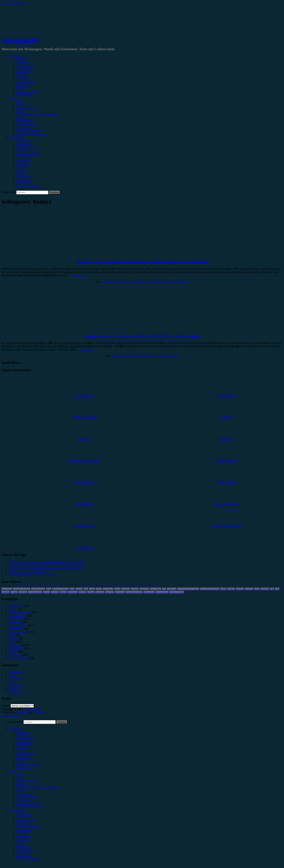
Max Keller (23, 179)
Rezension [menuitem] (22, 732)
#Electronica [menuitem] (23, 800)
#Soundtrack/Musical (28, 131)
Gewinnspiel (23, 78)
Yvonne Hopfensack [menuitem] (28, 859)
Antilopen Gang (38, 589)
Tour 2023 (110, 592)
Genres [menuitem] (13, 771)
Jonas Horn (22, 163)
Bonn (86, 589)
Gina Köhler (23, 160)
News (12, 642)
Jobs (11, 682)
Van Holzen (120, 592)
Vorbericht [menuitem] (22, 735)
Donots (117, 589)
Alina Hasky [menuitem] (23, 816)
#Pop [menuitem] (19, 777)
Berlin (49, 589)
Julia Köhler (23, 166)
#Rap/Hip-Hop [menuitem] (25, 794)
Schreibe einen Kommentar (173, 282)
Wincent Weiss (162, 592)
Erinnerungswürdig (27, 91)
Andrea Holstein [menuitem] (25, 820)
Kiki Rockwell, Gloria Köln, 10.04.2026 (32, 575)
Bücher (13, 609)
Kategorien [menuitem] (15, 728)
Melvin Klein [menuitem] (24, 855)
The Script (100, 592)
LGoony (14, 592)
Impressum (15, 679)
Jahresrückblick (25, 82)
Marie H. (21, 173)
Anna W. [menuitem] (21, 823)
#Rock (20, 101)
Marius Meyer (24, 176)
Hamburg (231, 589)
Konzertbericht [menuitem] (25, 738)
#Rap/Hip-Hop (25, 121)
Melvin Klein (24, 183)
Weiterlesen (78, 275)
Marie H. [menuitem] (21, 846)
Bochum (79, 589)
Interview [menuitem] (21, 748)
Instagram (249, 589)
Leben (12, 635)
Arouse (38, 712)
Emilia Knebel (24, 157)
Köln (272, 589)
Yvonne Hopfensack (28, 186)
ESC (164, 589)
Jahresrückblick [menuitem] (25, 754)
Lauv (277, 589)
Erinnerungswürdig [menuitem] (27, 764)
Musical (46, 592)
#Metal (20, 111)
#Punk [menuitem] (20, 790)
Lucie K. (21, 170)
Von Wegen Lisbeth (134, 592)
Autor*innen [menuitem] (16, 810)
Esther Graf (172, 589)
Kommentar (23, 85)
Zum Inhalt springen (13, 3)
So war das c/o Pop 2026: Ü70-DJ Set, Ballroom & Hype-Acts (45, 565)
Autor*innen (16, 137)
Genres (13, 98)
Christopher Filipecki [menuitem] (28, 826)
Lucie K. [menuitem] (21, 842)
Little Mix (23, 592)
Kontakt (13, 688)
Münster (63, 592)
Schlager (91, 592)
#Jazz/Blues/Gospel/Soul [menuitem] (30, 807)
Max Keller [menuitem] (23, 852)
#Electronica (23, 127)
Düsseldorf (144, 589)
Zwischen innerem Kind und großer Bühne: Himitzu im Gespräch (47, 562)
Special (20, 88)
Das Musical (108, 589)
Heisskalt (240, 589)
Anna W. (21, 150)
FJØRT (223, 589)
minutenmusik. (20, 40)
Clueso (99, 589)
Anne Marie (7, 589)
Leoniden (6, 592)
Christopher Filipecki (28, 153)
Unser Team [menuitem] (23, 813)
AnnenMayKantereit (22, 589)
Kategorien (15, 56)
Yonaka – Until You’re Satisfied (27, 571)
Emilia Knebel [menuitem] (24, 829)
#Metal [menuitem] (20, 784)
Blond (72, 589)
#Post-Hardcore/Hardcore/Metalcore (37, 114)
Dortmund (126, 589)
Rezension (22, 59)
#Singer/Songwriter (27, 124)
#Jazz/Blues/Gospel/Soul (30, 134)
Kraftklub (265, 589)
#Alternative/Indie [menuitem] (27, 780)
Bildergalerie (23, 95)
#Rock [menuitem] (20, 774)
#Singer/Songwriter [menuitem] (27, 797)
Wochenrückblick (19, 658)
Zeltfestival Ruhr (177, 592)
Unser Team (23, 140)
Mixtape (13, 638)
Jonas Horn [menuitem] (22, 836)
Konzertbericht (25, 65)
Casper (92, 589)
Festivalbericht (25, 69)
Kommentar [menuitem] (23, 758)
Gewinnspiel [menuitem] (23, 751)
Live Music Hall (35, 592)
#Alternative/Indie (27, 108)
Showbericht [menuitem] (23, 745)
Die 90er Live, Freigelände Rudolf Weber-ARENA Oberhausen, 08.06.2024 (142, 262)
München (55, 592)
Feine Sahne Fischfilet (209, 589)
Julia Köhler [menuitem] (23, 839)
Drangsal (135, 589)
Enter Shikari (155, 589)
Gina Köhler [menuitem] (23, 833)
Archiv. (6, 706)
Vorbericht (22, 62)
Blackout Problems (60, 589)
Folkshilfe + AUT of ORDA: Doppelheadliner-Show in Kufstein (46, 568)
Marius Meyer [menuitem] (24, 849)
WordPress (22, 712)
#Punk (20, 118)
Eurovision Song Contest (188, 589)
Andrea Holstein (25, 147)
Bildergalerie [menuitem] (23, 767)
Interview (21, 75)
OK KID (82, 592)
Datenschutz (16, 672)
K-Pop (257, 589)
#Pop (19, 105)
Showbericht (23, 72)
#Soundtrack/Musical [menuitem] (28, 803)
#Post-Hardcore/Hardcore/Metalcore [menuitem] (37, 787)
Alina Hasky (23, 144)
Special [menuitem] (20, 761)
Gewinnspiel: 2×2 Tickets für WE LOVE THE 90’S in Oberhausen (142, 336)
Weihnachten (149, 592)
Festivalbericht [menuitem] (25, 741)
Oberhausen (73, 592)
